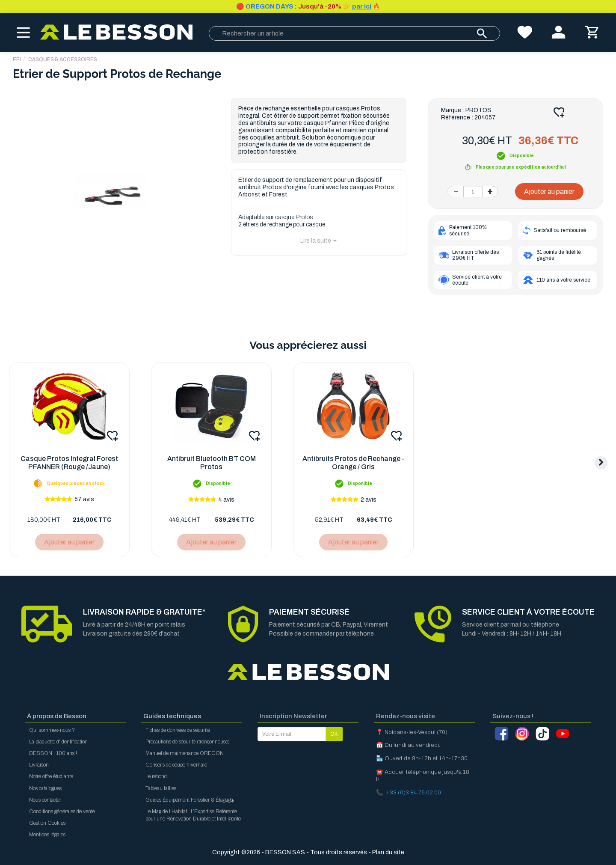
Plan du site (388, 852)
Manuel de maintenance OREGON (185, 753)
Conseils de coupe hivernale (176, 765)
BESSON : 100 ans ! (53, 753)
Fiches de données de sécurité (178, 730)
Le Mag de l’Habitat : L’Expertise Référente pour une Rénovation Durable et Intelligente (193, 815)
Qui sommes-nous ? (52, 730)
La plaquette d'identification (58, 742)
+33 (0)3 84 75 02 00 (413, 792)
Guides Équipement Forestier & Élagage (191, 800)
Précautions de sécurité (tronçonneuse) (188, 742)
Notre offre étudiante (51, 776)
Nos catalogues (45, 788)
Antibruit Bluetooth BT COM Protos (212, 463)
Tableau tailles (161, 788)
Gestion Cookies (47, 823)
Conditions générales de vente (62, 811)
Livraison (39, 765)
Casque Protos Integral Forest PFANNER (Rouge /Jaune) (69, 463)
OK (334, 734)
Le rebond (156, 776)
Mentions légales (47, 835)
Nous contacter (45, 800)
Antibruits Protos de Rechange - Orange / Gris (353, 463)
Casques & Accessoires (63, 59)
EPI (17, 59)
